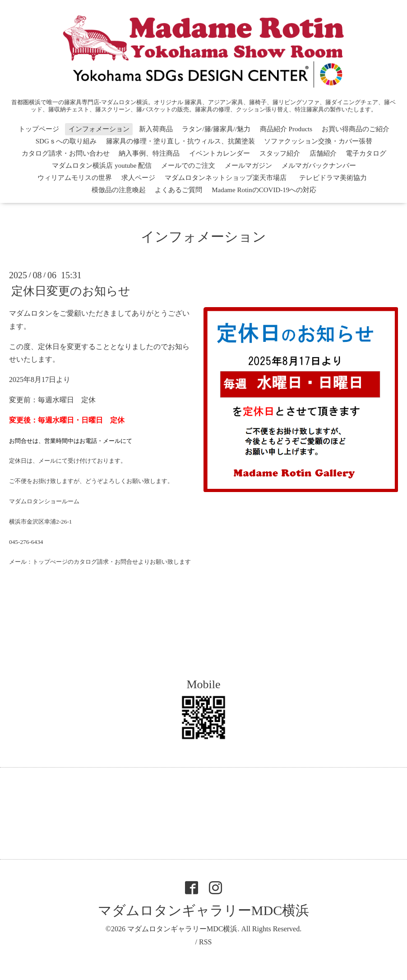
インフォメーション (99, 129)
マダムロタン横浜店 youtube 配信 (102, 166)
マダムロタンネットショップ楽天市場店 (226, 178)
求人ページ (138, 178)
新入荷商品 (156, 129)
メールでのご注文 (188, 166)
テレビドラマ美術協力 (336, 178)
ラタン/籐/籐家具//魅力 (216, 129)
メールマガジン (248, 166)
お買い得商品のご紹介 (356, 129)
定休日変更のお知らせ (71, 291)
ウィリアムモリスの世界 (75, 178)
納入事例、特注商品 (149, 153)
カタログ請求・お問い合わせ (66, 153)
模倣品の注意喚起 (119, 190)
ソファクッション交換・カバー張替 (318, 141)
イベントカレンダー (220, 153)
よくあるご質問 (178, 190)
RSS (205, 942)
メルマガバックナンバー (319, 166)
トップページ (39, 129)
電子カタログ (366, 153)
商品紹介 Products (286, 129)
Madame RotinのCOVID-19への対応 (264, 190)
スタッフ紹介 (280, 153)
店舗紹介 (323, 153)
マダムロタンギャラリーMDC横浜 (203, 910)
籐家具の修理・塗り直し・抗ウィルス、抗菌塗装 (180, 141)
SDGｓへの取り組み (66, 141)
